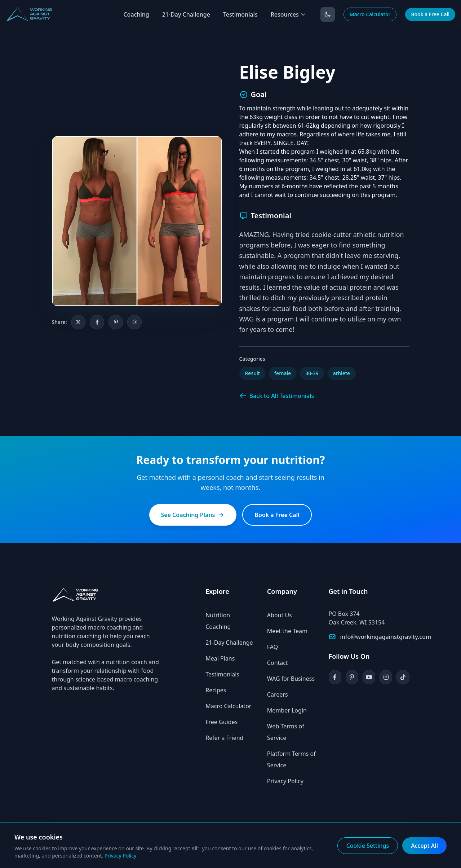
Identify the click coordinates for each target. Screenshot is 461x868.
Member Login (287, 710)
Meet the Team (287, 631)
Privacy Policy (285, 781)
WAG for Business (291, 679)
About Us (280, 615)
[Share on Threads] (134, 322)
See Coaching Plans (193, 515)
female (283, 373)
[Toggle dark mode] (328, 14)
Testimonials (240, 14)
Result (253, 373)
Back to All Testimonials (277, 396)
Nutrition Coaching (218, 621)
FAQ (272, 647)
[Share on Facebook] (97, 322)
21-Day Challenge (186, 14)
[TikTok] (403, 677)
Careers (278, 694)
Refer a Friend (224, 738)
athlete (342, 373)
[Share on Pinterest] (116, 322)
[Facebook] (335, 677)
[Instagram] (386, 677)
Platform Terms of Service (291, 759)
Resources (288, 14)
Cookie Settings (368, 846)
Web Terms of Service (286, 732)
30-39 (312, 373)
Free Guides (221, 722)
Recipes (216, 690)
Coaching (136, 14)
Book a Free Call (430, 14)
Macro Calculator (370, 14)
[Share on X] (78, 322)
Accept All (424, 846)
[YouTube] (369, 677)
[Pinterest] (352, 677)
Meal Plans (220, 658)
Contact (278, 663)
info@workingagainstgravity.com (386, 637)
